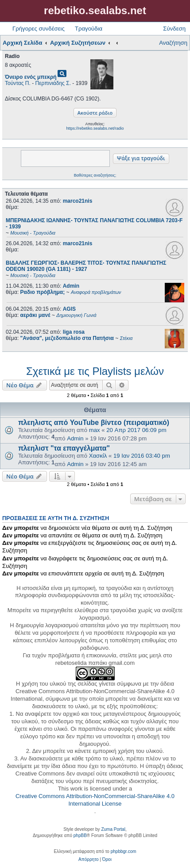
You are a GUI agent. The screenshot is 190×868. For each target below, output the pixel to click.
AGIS (69, 309)
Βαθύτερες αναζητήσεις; (95, 175)
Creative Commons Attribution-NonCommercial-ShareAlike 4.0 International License (95, 800)
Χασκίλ (98, 456)
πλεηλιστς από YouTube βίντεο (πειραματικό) (94, 422)
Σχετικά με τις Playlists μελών (95, 371)
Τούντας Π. (18, 83)
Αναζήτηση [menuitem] (173, 43)
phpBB (80, 835)
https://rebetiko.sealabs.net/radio (95, 128)
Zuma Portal (113, 829)
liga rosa (74, 332)
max (95, 430)
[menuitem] (88, 860)
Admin (71, 286)
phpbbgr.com (124, 851)
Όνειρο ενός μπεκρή (31, 77)
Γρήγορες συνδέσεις (39, 29)
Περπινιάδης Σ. (53, 83)
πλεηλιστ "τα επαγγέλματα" (64, 448)
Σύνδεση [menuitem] (174, 29)
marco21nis (78, 201)
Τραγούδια (89, 29)
